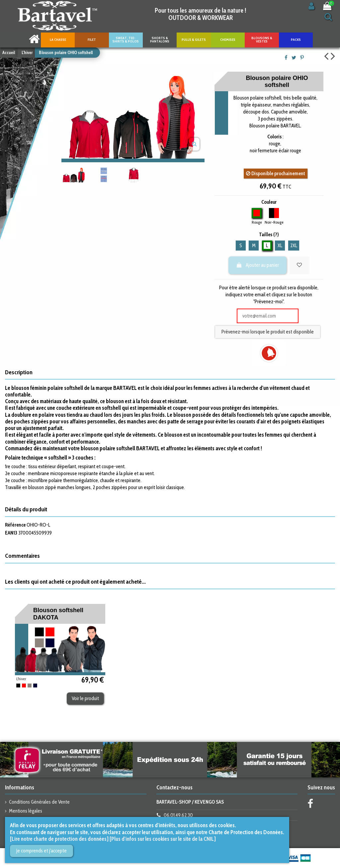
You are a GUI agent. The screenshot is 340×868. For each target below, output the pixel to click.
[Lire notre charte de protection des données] (59, 839)
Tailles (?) (269, 235)
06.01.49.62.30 (178, 815)
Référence (15, 525)
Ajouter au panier (258, 265)
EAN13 (11, 533)
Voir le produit (85, 698)
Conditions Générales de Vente (39, 802)
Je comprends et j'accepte (42, 851)
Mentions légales (26, 811)
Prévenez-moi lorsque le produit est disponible (268, 332)
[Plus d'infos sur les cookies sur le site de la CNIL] (163, 839)
